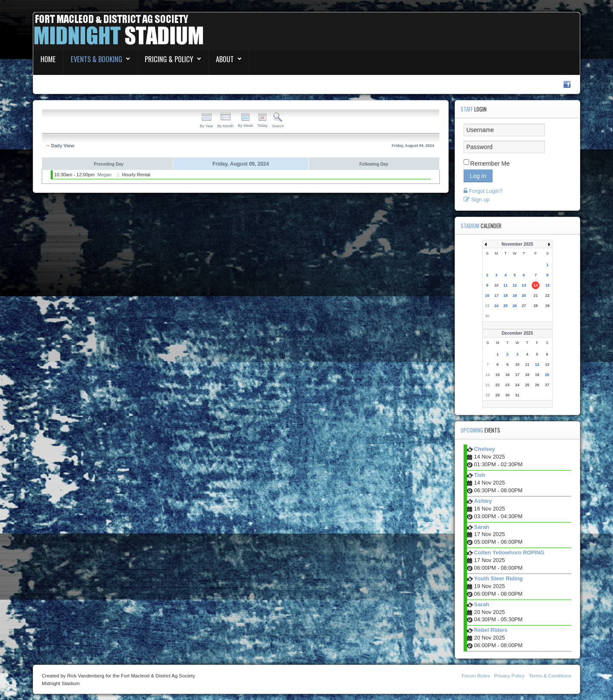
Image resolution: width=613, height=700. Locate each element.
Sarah (482, 527)
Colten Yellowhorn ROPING (509, 552)
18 (506, 295)
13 (524, 285)
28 (536, 306)
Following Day (374, 164)
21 (536, 295)
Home (48, 59)
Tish (480, 475)
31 (517, 395)
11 (506, 285)
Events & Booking (96, 59)
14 (536, 285)
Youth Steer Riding (498, 578)
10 (496, 285)
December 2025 (517, 333)
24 (496, 306)
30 (487, 316)
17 (496, 295)
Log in (478, 176)
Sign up (477, 199)
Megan (105, 175)
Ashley (483, 501)
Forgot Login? (483, 191)
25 (506, 306)
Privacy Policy (509, 676)
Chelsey (485, 449)
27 (524, 306)
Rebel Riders (491, 630)
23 (487, 306)
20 (524, 295)
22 (547, 295)
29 (547, 306)
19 (515, 295)
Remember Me (490, 164)
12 (515, 285)
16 (487, 295)
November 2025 (517, 244)
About (225, 59)
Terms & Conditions (550, 676)
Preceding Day (109, 164)
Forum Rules (476, 676)
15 (547, 285)
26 (515, 306)
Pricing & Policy (169, 59)
